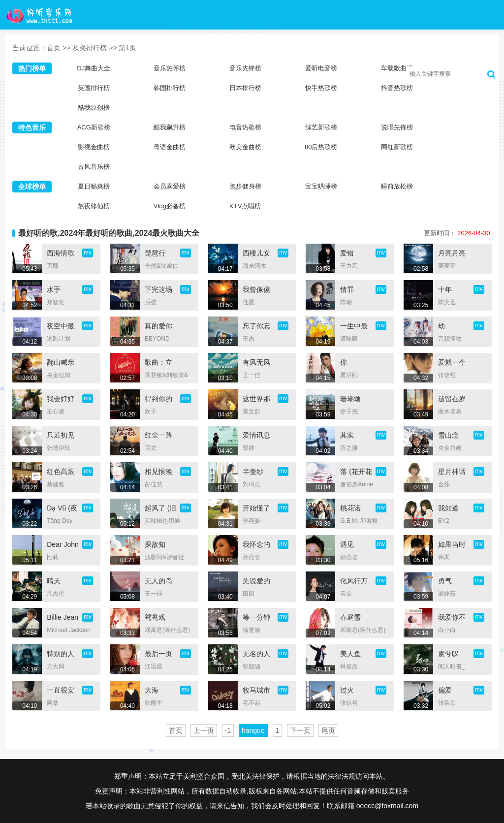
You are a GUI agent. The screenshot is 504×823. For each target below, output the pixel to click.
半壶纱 (253, 472)
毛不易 (252, 703)
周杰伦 (56, 594)
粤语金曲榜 (170, 147)
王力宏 (349, 266)
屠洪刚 (349, 375)
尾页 (328, 730)
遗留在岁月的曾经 (452, 400)
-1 (228, 730)
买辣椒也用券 (162, 521)
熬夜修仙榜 (94, 206)
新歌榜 (74, 44)
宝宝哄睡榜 (321, 186)
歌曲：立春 (158, 364)
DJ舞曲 (183, 44)
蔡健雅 (56, 484)
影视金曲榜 (94, 147)
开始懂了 (256, 508)
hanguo (253, 730)
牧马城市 (256, 690)
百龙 (151, 448)
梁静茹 (447, 594)
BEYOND (157, 339)
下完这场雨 (158, 291)
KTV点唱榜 (245, 206)
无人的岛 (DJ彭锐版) (158, 582)
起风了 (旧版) (161, 509)
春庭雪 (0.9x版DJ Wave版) (355, 619)
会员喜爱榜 (170, 186)
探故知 (155, 544)
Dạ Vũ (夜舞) (62, 509)
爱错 (347, 253)
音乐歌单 (346, 44)
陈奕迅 (447, 302)
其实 (347, 435)
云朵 (346, 594)
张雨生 (154, 703)
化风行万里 (354, 582)
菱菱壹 (447, 266)
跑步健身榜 (245, 186)
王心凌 (56, 411)
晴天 (54, 581)
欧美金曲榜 (245, 147)
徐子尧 (349, 411)
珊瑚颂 (350, 399)
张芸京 (447, 703)
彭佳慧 (154, 484)
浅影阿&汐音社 (164, 557)
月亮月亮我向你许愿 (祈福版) (452, 254)
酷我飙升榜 (170, 127)
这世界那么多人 (256, 400)
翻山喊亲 (61, 362)
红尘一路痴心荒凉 (158, 437)
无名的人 (256, 654)
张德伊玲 (59, 448)
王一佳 (252, 375)
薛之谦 (349, 448)
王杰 (249, 339)
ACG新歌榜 (94, 127)
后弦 (151, 302)
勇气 (445, 581)
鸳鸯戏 (155, 617)
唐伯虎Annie (357, 484)
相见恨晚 (158, 472)
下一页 (300, 730)
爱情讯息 (256, 435)
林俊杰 (349, 666)
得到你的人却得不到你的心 (158, 400)
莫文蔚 (252, 411)
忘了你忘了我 (256, 327)
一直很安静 (61, 692)
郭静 (249, 448)
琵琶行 (155, 253)
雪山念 (448, 435)
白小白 (447, 630)
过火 (347, 690)
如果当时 (452, 544)
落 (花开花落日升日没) (356, 473)
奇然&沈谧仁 (161, 266)
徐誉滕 (252, 630)
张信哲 (447, 375)
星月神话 (452, 472)
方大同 (56, 666)
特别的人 (61, 654)
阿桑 (53, 703)
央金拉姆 (59, 375)
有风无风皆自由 (256, 364)
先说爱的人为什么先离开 (256, 582)
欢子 (151, 411)
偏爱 (445, 690)
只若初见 (61, 435)
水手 (54, 289)
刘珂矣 (252, 484)
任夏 (249, 302)
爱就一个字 (452, 364)
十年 (445, 289)
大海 (152, 690)
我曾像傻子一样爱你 (256, 291)
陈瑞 (346, 302)
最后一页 (158, 654)
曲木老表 (450, 411)
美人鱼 (350, 654)
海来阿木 (254, 266)
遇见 (347, 544)
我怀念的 (256, 544)
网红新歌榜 (397, 147)
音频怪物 (450, 339)
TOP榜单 (128, 44)
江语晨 (154, 666)
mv (88, 253)
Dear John (63, 544)
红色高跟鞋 (61, 473)
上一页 (204, 730)
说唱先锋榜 (397, 127)
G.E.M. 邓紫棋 (359, 521)
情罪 (347, 289)
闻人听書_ (452, 666)
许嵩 (444, 557)
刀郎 (53, 266)
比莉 (53, 557)
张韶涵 (252, 666)
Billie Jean (63, 617)
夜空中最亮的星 (61, 327)
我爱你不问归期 (452, 619)
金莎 (444, 484)
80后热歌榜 (321, 147)
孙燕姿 (252, 521)
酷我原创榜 (94, 108)
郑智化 (56, 302)
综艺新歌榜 (321, 127)
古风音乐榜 (94, 167)
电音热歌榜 (245, 127)
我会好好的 (61, 400)
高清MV (403, 44)
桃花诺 (350, 508)
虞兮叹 (448, 654)
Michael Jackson (69, 630)
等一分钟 (256, 617)
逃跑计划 (59, 339)
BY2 (444, 521)
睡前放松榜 (397, 186)
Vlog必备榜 (170, 206)
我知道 (448, 508)
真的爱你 (158, 326)
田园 (249, 594)
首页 (28, 44)
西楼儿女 (256, 253)
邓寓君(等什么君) (167, 630)
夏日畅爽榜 (94, 186)
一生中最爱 (354, 327)
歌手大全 (288, 44)
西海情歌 (61, 253)
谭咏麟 (349, 339)
